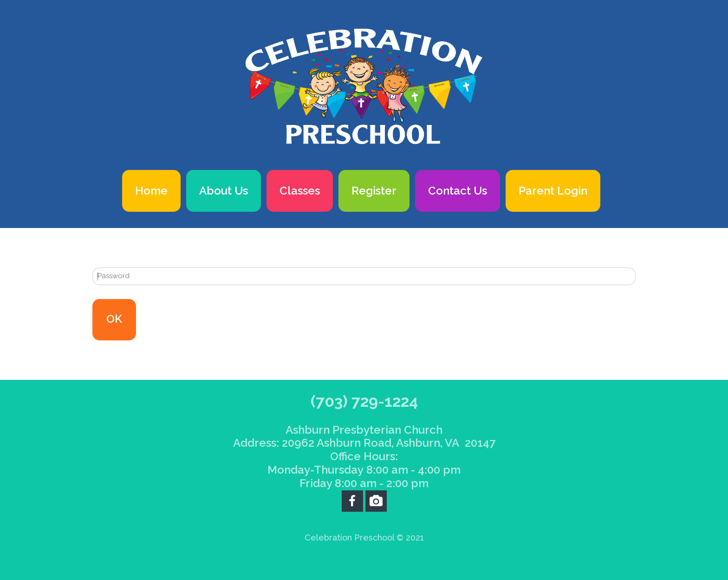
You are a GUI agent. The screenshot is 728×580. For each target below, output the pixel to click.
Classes (300, 191)
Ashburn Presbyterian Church (364, 430)
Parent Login (553, 191)
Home (151, 191)
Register (374, 191)
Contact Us (458, 191)
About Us (224, 191)
